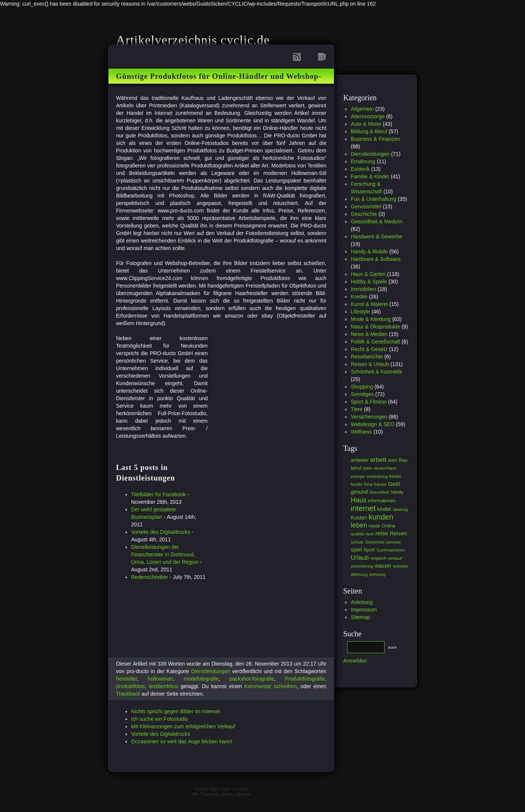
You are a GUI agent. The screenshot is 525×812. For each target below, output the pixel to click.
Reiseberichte (367, 357)
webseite (400, 566)
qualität (357, 534)
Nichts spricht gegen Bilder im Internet (176, 711)
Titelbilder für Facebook (158, 494)
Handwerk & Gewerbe (376, 237)
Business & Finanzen (376, 139)
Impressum (364, 610)
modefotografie (201, 679)
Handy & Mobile (369, 252)
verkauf (395, 558)
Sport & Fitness (369, 402)
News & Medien (369, 334)
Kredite (359, 297)
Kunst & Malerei (369, 304)
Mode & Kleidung (371, 319)
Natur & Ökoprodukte (376, 327)
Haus (359, 500)
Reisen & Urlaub (370, 364)
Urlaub (360, 557)
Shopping (362, 387)
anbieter (360, 460)
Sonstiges (362, 394)
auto (393, 460)
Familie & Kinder (370, 176)
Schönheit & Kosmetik (376, 372)
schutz (357, 542)
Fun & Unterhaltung (373, 199)
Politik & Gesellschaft (376, 342)
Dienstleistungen (211, 671)
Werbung (359, 574)
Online (388, 526)
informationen (382, 501)
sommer (394, 542)
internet (363, 508)
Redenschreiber (150, 577)
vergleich (378, 558)
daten (368, 468)
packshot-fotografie (252, 679)
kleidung (400, 509)
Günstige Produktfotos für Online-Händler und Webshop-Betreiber (219, 79)
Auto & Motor (366, 124)
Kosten (359, 518)
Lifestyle (360, 312)
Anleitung (362, 602)
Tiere (357, 409)
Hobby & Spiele (369, 282)
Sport (369, 550)
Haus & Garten (368, 274)
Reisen (399, 533)
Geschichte (364, 214)
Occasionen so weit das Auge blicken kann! (182, 741)
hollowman (161, 679)
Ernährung (363, 161)
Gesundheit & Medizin (376, 221)
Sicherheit (375, 542)
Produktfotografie (305, 679)
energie (358, 476)
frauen (380, 484)
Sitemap (360, 617)
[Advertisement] (271, 387)
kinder (384, 509)
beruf (356, 468)
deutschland (385, 468)
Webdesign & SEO (373, 424)
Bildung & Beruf (369, 131)
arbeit (378, 459)
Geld (394, 484)
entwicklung (377, 476)
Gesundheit (379, 492)
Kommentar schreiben (270, 686)
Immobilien (364, 289)
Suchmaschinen (391, 550)
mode (375, 526)
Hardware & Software (376, 259)
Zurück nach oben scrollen (221, 789)
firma (368, 484)
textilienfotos (163, 686)
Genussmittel (366, 206)
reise (382, 533)
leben (359, 525)
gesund (359, 492)
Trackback (128, 694)
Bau (403, 460)
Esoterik (360, 169)
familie (357, 484)
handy (397, 492)
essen (395, 476)
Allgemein (362, 109)
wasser (383, 566)
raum (370, 534)
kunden (381, 517)
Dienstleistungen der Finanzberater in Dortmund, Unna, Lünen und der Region (165, 554)
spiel (356, 550)
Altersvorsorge (368, 116)
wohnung (377, 574)
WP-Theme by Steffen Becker (221, 794)
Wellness (361, 432)
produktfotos (130, 686)
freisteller (127, 679)
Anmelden (355, 661)
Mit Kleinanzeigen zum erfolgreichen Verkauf (183, 726)
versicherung (362, 566)
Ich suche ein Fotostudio (160, 719)
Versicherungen (369, 417)
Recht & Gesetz (369, 349)
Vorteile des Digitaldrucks (161, 532)
